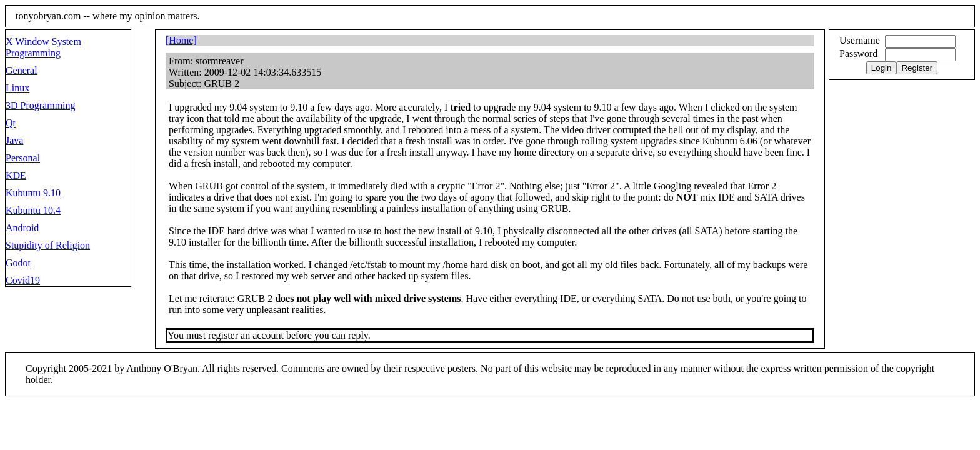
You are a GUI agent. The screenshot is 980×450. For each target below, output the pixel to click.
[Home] (181, 40)
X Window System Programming (43, 47)
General (22, 70)
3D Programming (41, 105)
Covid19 (23, 280)
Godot (18, 263)
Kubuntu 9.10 (33, 193)
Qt (11, 123)
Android (22, 228)
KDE (16, 175)
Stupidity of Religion (48, 245)
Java (14, 140)
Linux (17, 88)
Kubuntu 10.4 (33, 210)
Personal (23, 158)
